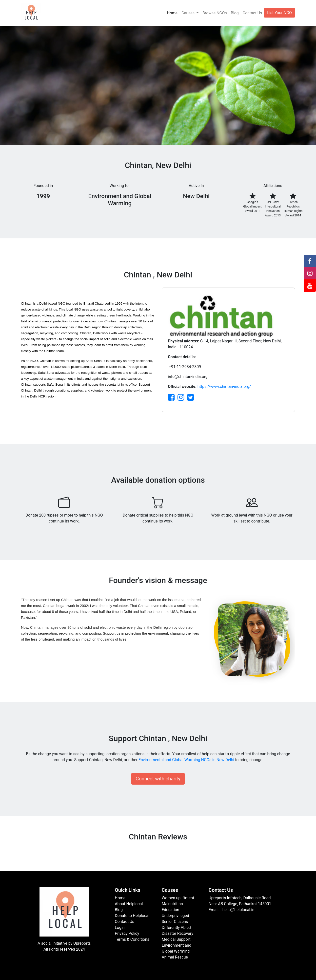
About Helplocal (129, 904)
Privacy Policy (127, 933)
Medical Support (176, 939)
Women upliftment (178, 898)
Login (120, 928)
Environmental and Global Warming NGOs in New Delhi (186, 760)
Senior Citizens (175, 922)
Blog (235, 13)
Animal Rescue (175, 957)
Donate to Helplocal (132, 916)
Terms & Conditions (132, 939)
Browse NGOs (215, 13)
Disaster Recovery (178, 933)
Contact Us (252, 13)
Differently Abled (176, 928)
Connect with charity (158, 779)
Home (172, 13)
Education (170, 910)
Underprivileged (175, 916)
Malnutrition (172, 904)
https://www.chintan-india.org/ (224, 386)
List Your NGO (279, 13)
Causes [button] (188, 13)
